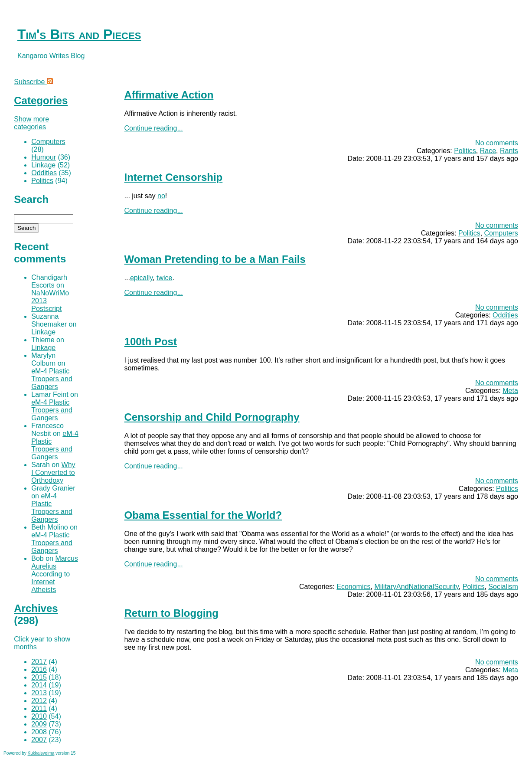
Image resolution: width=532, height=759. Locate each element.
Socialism (503, 587)
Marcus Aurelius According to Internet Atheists (55, 574)
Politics (465, 151)
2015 (39, 677)
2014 (39, 685)
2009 (39, 724)
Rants (509, 151)
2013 (39, 693)
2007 (39, 740)
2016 (39, 669)
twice (164, 278)
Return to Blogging (171, 613)
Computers (501, 233)
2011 (39, 708)
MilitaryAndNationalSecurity (416, 587)
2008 (39, 732)
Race (488, 151)
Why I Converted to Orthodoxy (53, 473)
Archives (36, 608)
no (161, 196)
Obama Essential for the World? (203, 515)
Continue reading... (154, 128)
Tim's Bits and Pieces (79, 34)
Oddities (505, 315)
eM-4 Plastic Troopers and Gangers (52, 379)
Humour (44, 157)
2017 (39, 662)
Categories (41, 100)
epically (141, 278)
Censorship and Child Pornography (212, 417)
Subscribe (33, 82)
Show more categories (31, 123)
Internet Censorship (174, 177)
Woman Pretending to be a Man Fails (215, 259)
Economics (353, 587)
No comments (497, 143)
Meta (510, 391)
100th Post (151, 342)
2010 (39, 716)
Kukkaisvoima (41, 753)
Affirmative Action (169, 95)
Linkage (43, 165)
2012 (39, 701)
